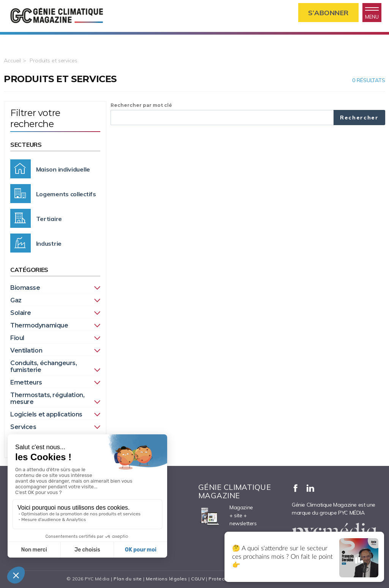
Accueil (12, 60)
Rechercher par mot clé (141, 105)
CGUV (198, 579)
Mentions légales (167, 579)
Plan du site (128, 579)
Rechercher (359, 118)
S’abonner (328, 13)
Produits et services (54, 60)
